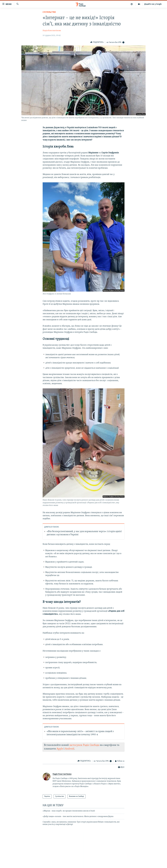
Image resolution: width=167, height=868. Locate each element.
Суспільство (49, 12)
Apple (60, 749)
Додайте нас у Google (153, 4)
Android (70, 749)
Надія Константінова (52, 31)
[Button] (97, 42)
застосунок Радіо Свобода (84, 745)
